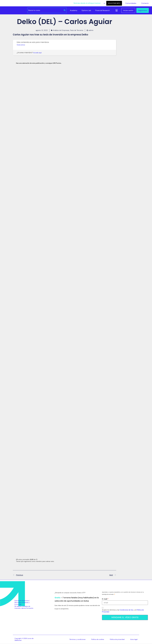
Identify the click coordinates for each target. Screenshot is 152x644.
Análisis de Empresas (61, 30)
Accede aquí (37, 53)
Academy (74, 10)
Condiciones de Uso (127, 610)
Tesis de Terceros (77, 30)
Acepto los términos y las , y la (123, 611)
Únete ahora (21, 45)
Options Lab (86, 10)
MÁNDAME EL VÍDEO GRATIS (125, 618)
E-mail (105, 599)
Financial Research (102, 10)
